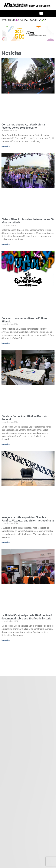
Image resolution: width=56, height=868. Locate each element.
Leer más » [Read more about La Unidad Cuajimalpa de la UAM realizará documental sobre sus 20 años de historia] (6, 640)
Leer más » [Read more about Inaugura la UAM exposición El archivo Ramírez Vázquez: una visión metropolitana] (6, 542)
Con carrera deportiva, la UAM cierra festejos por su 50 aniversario (23, 126)
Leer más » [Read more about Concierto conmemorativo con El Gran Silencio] (6, 343)
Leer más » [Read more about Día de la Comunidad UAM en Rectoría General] (6, 444)
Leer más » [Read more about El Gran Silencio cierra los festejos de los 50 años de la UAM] (6, 244)
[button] (41, 13)
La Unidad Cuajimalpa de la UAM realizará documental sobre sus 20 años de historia (27, 617)
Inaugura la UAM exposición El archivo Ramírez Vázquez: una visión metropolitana (28, 519)
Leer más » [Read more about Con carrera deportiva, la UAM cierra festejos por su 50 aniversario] (6, 146)
